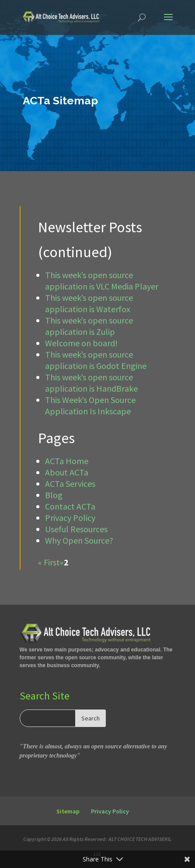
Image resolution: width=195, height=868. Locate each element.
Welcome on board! (81, 343)
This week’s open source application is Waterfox (89, 303)
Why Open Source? (79, 540)
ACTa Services (70, 484)
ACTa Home (67, 461)
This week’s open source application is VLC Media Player (102, 281)
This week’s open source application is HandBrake (91, 383)
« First (49, 562)
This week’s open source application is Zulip (89, 326)
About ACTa (67, 472)
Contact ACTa (70, 506)
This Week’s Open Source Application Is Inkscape (90, 405)
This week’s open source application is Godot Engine (96, 360)
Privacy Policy (70, 518)
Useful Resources (76, 529)
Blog (54, 495)
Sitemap (68, 811)
